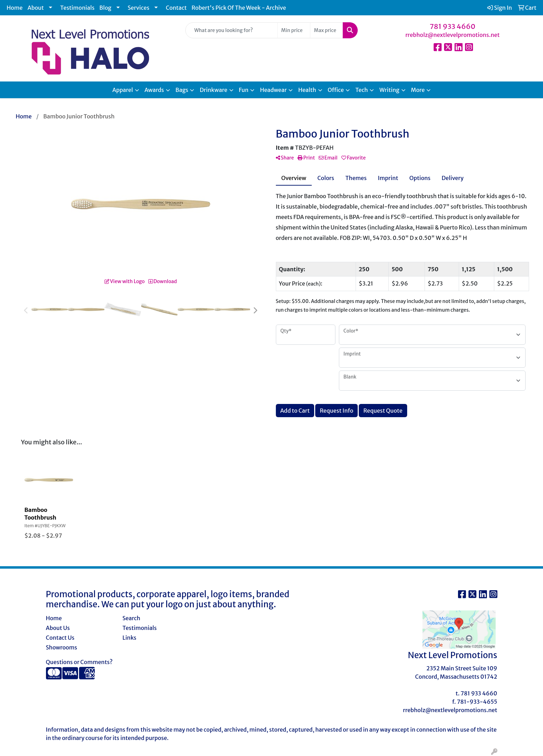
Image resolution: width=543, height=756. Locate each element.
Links (130, 638)
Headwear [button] (273, 90)
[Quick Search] (232, 30)
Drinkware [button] (213, 90)
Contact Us (60, 638)
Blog (105, 8)
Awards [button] (154, 90)
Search (131, 618)
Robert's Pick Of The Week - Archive (239, 8)
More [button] (418, 90)
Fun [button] (244, 90)
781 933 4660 (452, 26)
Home (15, 8)
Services (139, 8)
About (36, 8)
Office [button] (336, 90)
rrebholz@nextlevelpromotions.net (453, 35)
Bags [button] (182, 90)
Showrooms (62, 647)
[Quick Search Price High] (327, 30)
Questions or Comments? (79, 662)
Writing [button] (389, 90)
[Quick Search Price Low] (294, 30)
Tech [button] (362, 90)
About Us (58, 628)
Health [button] (307, 90)
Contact (176, 8)
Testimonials (77, 8)
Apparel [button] (123, 90)
